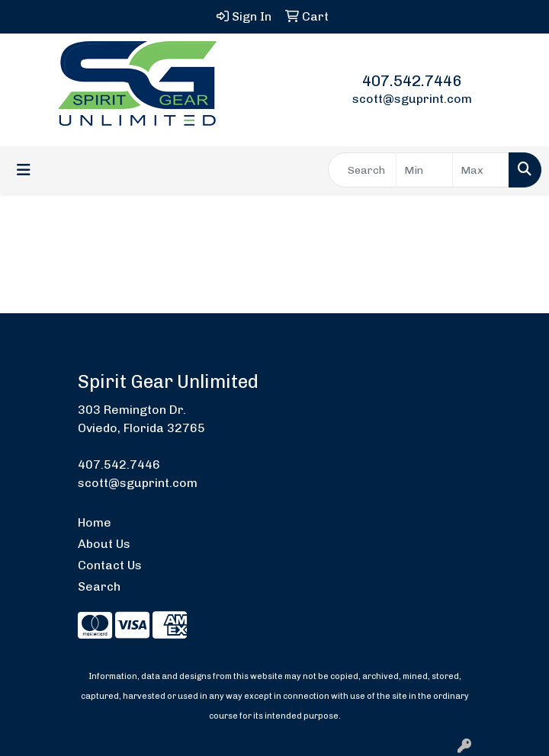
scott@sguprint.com (412, 99)
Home (95, 522)
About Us (104, 544)
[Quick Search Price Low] (424, 170)
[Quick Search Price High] (481, 170)
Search (99, 586)
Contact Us (110, 565)
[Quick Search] (362, 170)
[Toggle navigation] (24, 170)
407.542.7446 (412, 81)
